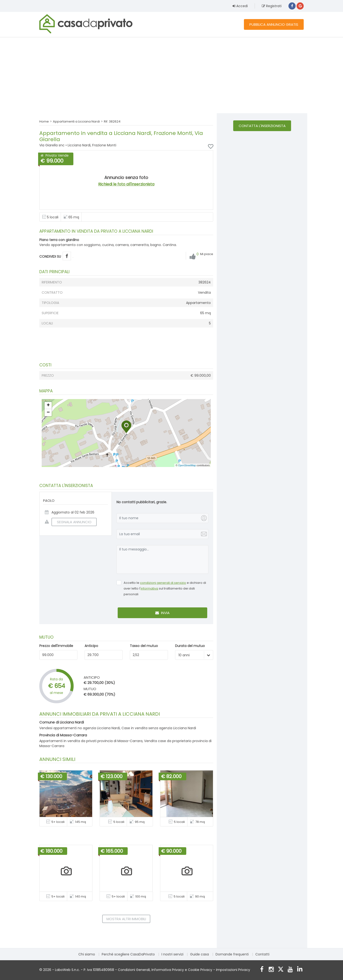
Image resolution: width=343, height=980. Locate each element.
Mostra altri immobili (126, 919)
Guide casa (199, 954)
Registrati (272, 6)
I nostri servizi (172, 954)
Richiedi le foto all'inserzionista (126, 184)
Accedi (240, 6)
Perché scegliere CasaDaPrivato (128, 954)
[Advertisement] (171, 75)
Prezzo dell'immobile (56, 646)
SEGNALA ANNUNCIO (71, 522)
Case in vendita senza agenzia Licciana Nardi (159, 728)
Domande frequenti (232, 954)
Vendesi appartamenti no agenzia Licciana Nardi (80, 728)
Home (44, 121)
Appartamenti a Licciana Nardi (76, 121)
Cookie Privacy (200, 970)
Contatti (262, 954)
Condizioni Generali (134, 970)
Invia (162, 613)
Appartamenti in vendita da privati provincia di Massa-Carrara (91, 741)
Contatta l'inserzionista (262, 126)
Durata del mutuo (190, 646)
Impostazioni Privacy (233, 970)
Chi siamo (87, 954)
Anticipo (91, 646)
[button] (126, 427)
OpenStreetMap (187, 465)
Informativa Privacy (168, 970)
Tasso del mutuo (144, 646)
